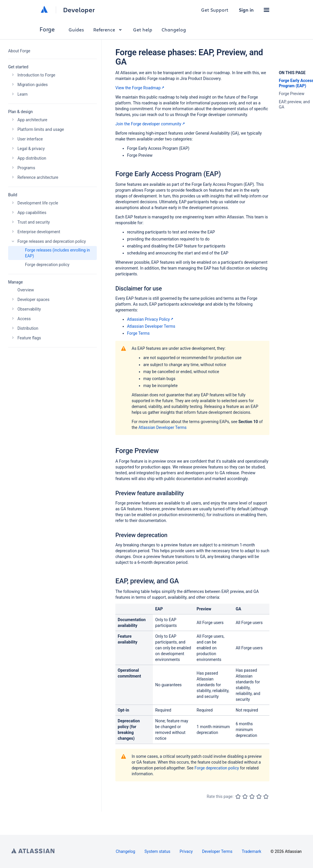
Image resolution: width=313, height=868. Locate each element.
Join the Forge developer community (151, 124)
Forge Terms (138, 333)
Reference (109, 30)
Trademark (252, 851)
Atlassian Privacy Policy (151, 319)
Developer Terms (217, 851)
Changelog (174, 30)
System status (157, 851)
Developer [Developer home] (79, 10)
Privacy (186, 851)
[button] (267, 10)
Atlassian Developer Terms (151, 326)
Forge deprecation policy (217, 768)
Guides (76, 30)
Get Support (215, 10)
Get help (143, 30)
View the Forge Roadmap (140, 88)
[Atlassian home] (44, 10)
